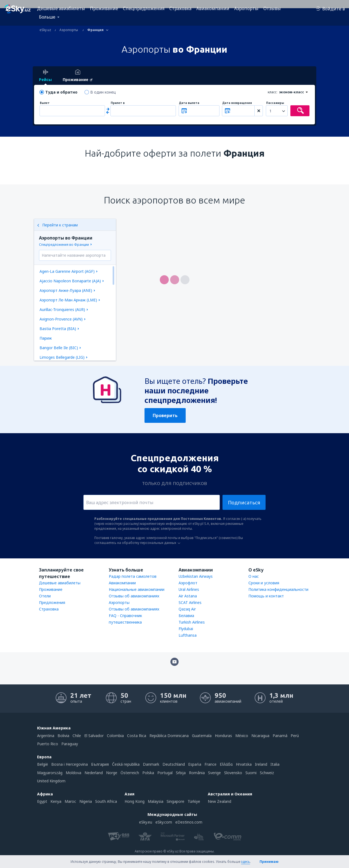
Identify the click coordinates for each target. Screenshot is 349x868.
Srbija (181, 773)
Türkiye (194, 801)
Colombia (115, 736)
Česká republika (126, 764)
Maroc (70, 801)
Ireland (261, 764)
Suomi (251, 773)
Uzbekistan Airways (196, 576)
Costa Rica (137, 736)
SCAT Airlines (190, 602)
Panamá (280, 736)
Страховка (180, 8)
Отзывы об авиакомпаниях (134, 596)
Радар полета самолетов (133, 576)
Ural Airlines (189, 589)
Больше (47, 17)
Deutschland (174, 764)
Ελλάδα (226, 764)
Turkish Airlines (192, 622)
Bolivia (63, 736)
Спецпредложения (144, 8)
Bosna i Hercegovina (70, 764)
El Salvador (94, 736)
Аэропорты (246, 8)
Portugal (165, 773)
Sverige (214, 773)
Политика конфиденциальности (278, 589)
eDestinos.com (189, 822)
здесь (246, 862)
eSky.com (164, 822)
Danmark (151, 764)
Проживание (104, 8)
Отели (45, 596)
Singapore (175, 801)
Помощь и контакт (266, 596)
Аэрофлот (188, 583)
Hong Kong (135, 801)
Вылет (45, 103)
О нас (254, 576)
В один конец (103, 92)
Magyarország (50, 773)
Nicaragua (260, 736)
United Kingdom (51, 781)
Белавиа (186, 616)
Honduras (223, 736)
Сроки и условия (264, 583)
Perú (295, 736)
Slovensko (233, 773)
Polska (148, 773)
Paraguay (70, 744)
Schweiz (267, 773)
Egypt (42, 801)
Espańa (195, 764)
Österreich (130, 773)
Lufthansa (188, 635)
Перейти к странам (57, 225)
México (242, 736)
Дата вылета (189, 103)
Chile (77, 736)
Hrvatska (244, 764)
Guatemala (202, 736)
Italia (275, 764)
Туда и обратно (61, 92)
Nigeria (86, 801)
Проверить (165, 415)
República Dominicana (169, 736)
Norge (112, 773)
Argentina (46, 736)
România (197, 773)
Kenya (56, 801)
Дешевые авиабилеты (61, 8)
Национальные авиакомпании (137, 589)
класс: (273, 92)
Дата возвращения (237, 103)
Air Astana (188, 596)
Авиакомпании (213, 8)
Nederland (94, 773)
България (100, 764)
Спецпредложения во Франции (64, 245)
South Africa (106, 801)
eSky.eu (146, 822)
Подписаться (244, 502)
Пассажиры (275, 103)
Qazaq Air (187, 609)
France (210, 764)
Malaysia (156, 801)
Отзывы (272, 8)
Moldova (73, 773)
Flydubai (186, 629)
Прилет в (118, 103)
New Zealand (219, 801)
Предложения (52, 602)
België (43, 764)
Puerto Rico (48, 744)
